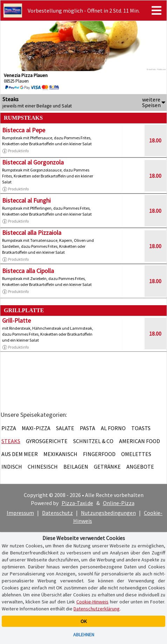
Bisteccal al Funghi (26, 200)
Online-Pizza (119, 503)
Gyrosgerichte (47, 441)
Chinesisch (43, 467)
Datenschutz (57, 513)
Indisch (12, 467)
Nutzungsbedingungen (108, 513)
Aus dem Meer (20, 454)
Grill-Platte (16, 320)
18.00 (155, 140)
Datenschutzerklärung (97, 609)
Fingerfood (99, 454)
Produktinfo (15, 151)
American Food (140, 441)
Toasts (141, 428)
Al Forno (113, 428)
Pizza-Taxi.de (77, 503)
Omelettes (136, 454)
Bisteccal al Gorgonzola (33, 162)
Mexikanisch (60, 454)
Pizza (9, 428)
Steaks (11, 441)
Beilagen (76, 467)
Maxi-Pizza (36, 428)
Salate (65, 428)
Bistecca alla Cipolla (28, 271)
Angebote (140, 467)
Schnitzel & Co (93, 441)
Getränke (107, 467)
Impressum (20, 513)
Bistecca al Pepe (24, 130)
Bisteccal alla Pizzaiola (32, 233)
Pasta (88, 428)
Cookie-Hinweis (92, 602)
